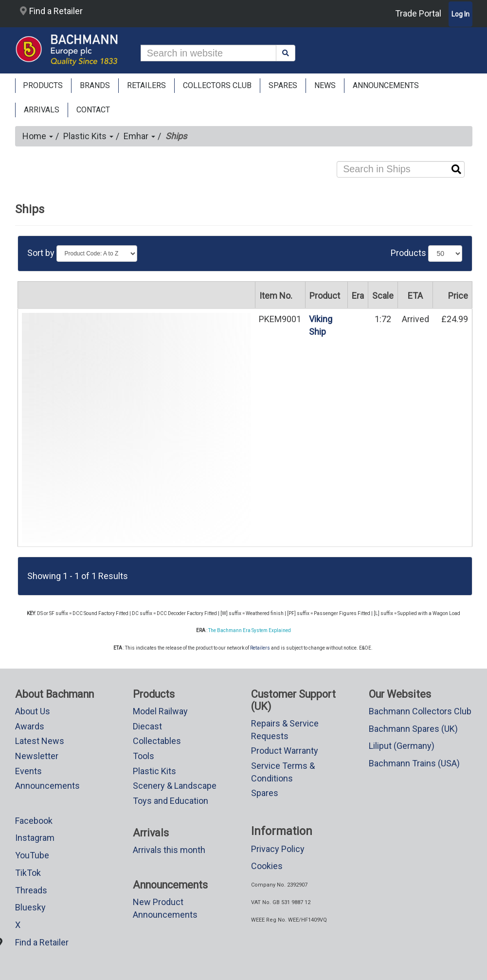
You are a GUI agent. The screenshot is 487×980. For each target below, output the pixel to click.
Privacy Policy (278, 849)
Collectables (157, 741)
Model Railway (160, 711)
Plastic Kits (88, 136)
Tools (144, 756)
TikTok (28, 873)
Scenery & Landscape (175, 786)
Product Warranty (285, 751)
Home (38, 136)
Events (28, 771)
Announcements (47, 786)
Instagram (35, 838)
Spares (265, 793)
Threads (31, 890)
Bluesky (30, 907)
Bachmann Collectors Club (420, 711)
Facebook (34, 821)
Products (43, 85)
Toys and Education (171, 801)
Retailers (260, 648)
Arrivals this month (169, 850)
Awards (30, 726)
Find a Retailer (51, 11)
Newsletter (37, 756)
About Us (33, 711)
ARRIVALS (42, 110)
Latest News (40, 741)
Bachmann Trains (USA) (414, 763)
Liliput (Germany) (402, 746)
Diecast (147, 726)
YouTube (32, 855)
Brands (95, 85)
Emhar (139, 136)
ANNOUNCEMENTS (386, 85)
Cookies (267, 866)
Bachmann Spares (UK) (413, 729)
